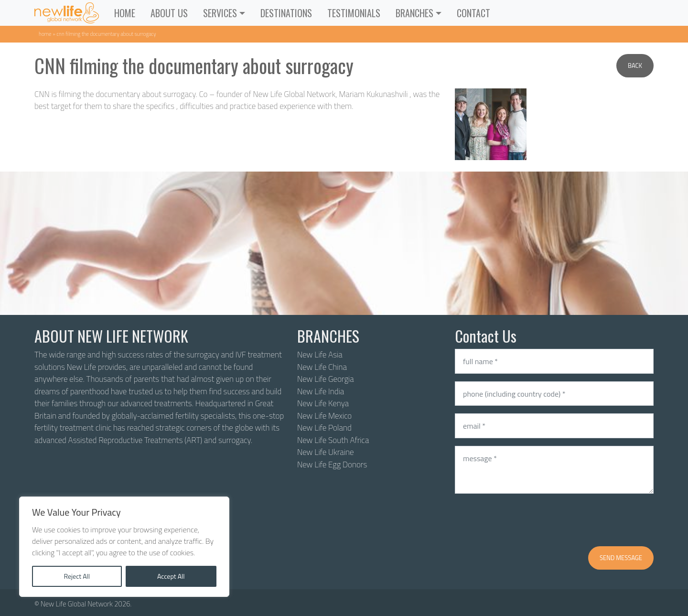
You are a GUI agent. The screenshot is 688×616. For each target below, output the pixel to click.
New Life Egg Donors (332, 465)
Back (635, 65)
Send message (621, 558)
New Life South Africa (333, 440)
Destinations (286, 13)
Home (125, 13)
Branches (414, 13)
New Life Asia (320, 355)
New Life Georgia (326, 379)
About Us (169, 13)
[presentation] (527, 520)
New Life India (321, 391)
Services (220, 13)
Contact (473, 13)
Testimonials (354, 13)
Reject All (77, 576)
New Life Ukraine (325, 452)
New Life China (322, 367)
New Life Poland (324, 428)
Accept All (171, 576)
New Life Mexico (324, 416)
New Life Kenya (323, 403)
